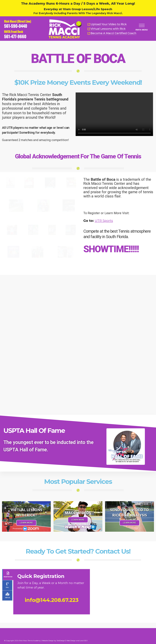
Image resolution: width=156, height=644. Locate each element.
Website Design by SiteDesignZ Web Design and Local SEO (65, 641)
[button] (141, 25)
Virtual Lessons (107, 29)
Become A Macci (112, 33)
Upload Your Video (109, 24)
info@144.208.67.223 (52, 600)
